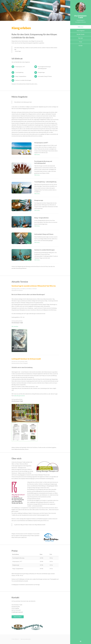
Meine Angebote (81, 31)
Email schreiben (18, 617)
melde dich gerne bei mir (19, 396)
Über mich (81, 38)
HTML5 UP (17, 639)
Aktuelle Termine (81, 34)
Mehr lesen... (37, 154)
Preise (81, 42)
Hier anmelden (15, 326)
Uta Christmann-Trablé (81, 17)
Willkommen (81, 27)
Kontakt (81, 46)
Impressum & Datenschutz (26, 639)
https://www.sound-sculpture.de (19, 537)
